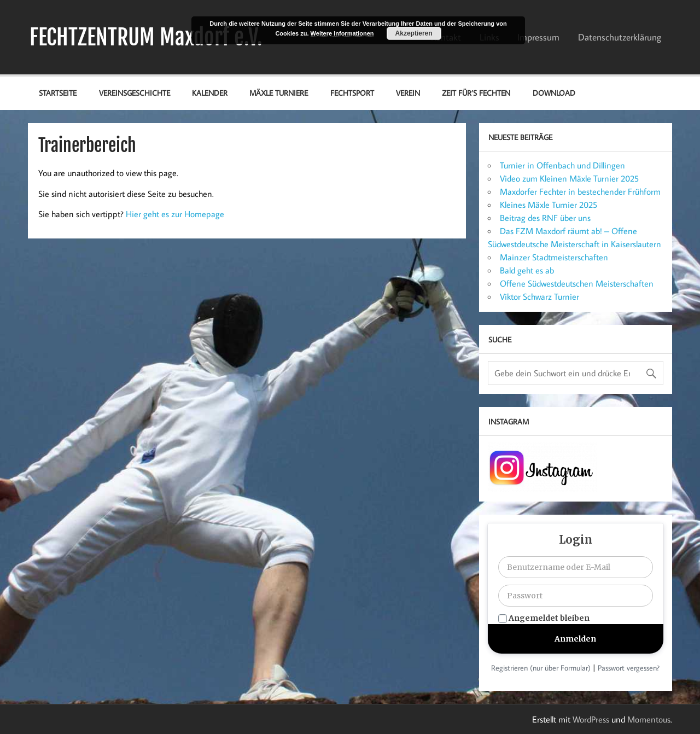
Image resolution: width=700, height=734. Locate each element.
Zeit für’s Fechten (476, 93)
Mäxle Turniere (279, 93)
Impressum (538, 37)
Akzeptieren (414, 33)
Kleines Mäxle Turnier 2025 (549, 205)
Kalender (210, 93)
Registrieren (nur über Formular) (541, 668)
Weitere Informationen (342, 33)
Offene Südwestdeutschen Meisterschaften (577, 283)
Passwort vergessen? (629, 668)
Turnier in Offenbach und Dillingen (562, 165)
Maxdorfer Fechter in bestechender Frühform (580, 191)
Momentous (649, 719)
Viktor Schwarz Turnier (539, 296)
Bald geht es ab (527, 270)
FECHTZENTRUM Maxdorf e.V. (146, 37)
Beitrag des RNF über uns (545, 218)
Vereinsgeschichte (135, 93)
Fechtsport (352, 93)
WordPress (591, 719)
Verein (408, 93)
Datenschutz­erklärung (620, 37)
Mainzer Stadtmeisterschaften (554, 257)
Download (554, 93)
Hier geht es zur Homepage (175, 214)
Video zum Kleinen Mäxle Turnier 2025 (569, 178)
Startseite (58, 93)
